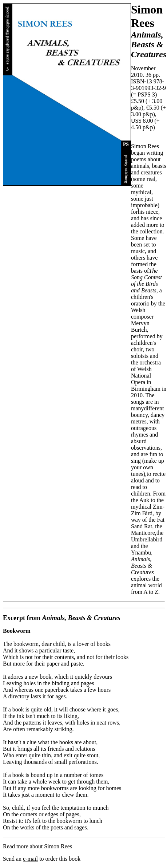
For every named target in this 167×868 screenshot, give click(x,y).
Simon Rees (58, 846)
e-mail (30, 859)
